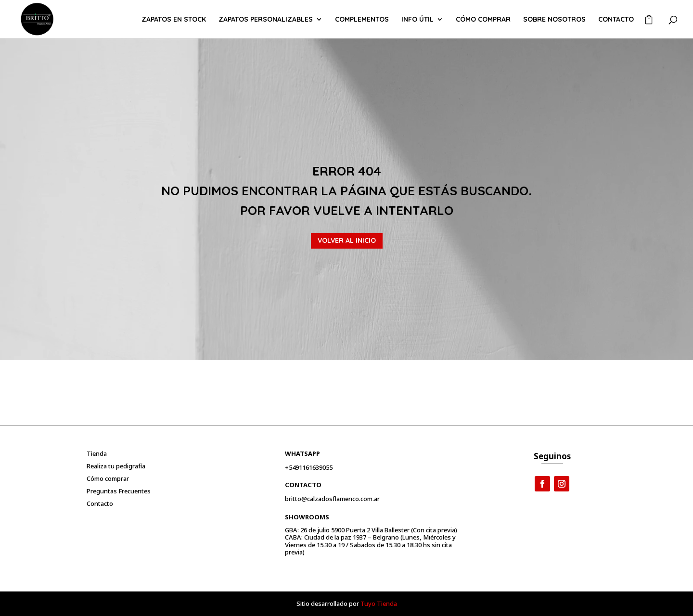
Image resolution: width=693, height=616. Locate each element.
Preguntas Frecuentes (119, 491)
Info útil (417, 20)
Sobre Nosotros (554, 20)
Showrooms (307, 517)
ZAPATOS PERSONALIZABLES (266, 20)
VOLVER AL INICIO (347, 240)
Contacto (616, 20)
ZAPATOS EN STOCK (174, 20)
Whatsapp (302, 453)
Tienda (97, 453)
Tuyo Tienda (379, 603)
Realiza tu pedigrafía (116, 466)
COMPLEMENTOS (362, 20)
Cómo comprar (483, 20)
